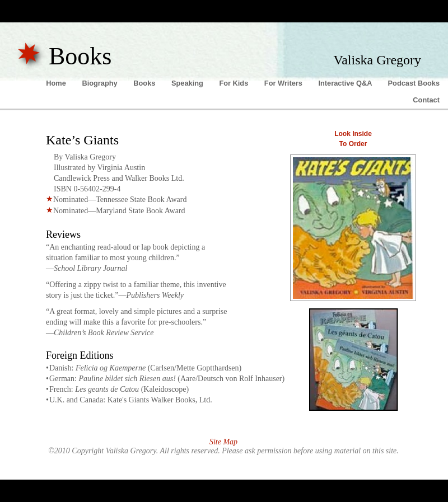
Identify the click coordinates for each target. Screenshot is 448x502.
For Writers (284, 83)
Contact (426, 100)
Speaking (188, 83)
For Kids (234, 83)
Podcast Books (414, 83)
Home (57, 83)
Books (145, 83)
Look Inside (353, 134)
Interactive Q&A (346, 83)
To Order (353, 144)
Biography (101, 83)
